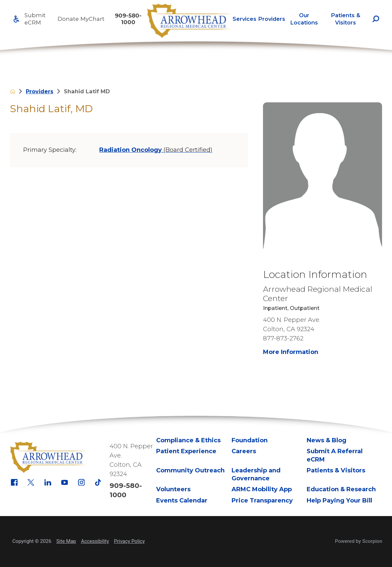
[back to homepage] (13, 91)
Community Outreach (190, 470)
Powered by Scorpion (358, 541)
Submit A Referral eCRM (335, 455)
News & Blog (327, 440)
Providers (272, 19)
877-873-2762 (283, 338)
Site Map (66, 541)
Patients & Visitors (346, 19)
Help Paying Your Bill (339, 500)
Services (244, 19)
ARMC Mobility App (262, 489)
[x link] (31, 482)
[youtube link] (65, 482)
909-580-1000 (128, 19)
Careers (244, 451)
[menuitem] (244, 19)
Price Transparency (262, 500)
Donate (68, 19)
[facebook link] (14, 482)
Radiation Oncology (156, 150)
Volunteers (173, 489)
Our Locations (304, 19)
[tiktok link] (98, 482)
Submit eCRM (35, 19)
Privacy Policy (130, 541)
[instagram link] (82, 482)
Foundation (250, 440)
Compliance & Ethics (188, 440)
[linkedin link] (48, 482)
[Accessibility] (16, 19)
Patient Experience (186, 451)
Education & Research (341, 489)
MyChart (92, 19)
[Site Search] (376, 19)
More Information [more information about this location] (291, 352)
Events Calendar (182, 500)
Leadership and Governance (256, 474)
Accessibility (95, 541)
